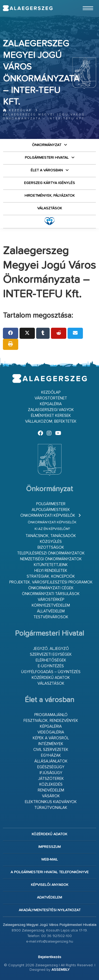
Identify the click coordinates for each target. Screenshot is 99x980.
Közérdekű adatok (51, 678)
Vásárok (51, 796)
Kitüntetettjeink (51, 565)
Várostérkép (51, 600)
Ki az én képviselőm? (52, 529)
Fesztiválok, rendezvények (51, 721)
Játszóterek (51, 779)
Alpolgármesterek (51, 510)
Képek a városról (51, 738)
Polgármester (51, 504)
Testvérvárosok (51, 617)
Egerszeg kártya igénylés (49, 183)
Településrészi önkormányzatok (51, 553)
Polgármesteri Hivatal (47, 158)
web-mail (49, 860)
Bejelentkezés (50, 957)
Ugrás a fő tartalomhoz (83, 2)
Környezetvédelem (51, 605)
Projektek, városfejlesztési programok (51, 582)
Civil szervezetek (51, 750)
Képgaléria (51, 404)
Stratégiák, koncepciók (51, 576)
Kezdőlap (17, 110)
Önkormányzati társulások (51, 594)
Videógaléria (51, 732)
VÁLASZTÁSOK (50, 208)
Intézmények (51, 744)
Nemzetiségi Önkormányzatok (51, 559)
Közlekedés (51, 785)
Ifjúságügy (51, 773)
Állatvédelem (51, 611)
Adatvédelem (49, 897)
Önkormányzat (47, 145)
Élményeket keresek (51, 416)
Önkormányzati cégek (51, 588)
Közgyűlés (51, 542)
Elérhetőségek (51, 660)
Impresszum (49, 847)
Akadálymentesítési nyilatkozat (50, 910)
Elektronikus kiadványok (51, 802)
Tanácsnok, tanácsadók (51, 536)
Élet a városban (47, 170)
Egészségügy (51, 767)
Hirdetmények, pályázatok (50, 196)
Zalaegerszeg (28, 8)
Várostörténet (51, 398)
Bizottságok (51, 547)
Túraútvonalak (51, 808)
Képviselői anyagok (50, 885)
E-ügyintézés (51, 666)
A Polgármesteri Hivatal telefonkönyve (50, 872)
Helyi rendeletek (51, 571)
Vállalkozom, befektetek (51, 421)
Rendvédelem (51, 790)
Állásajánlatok (51, 761)
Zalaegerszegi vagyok (51, 410)
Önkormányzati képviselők (48, 516)
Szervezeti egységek (51, 655)
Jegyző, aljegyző (51, 649)
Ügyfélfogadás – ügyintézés (51, 672)
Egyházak (51, 755)
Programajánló (51, 715)
